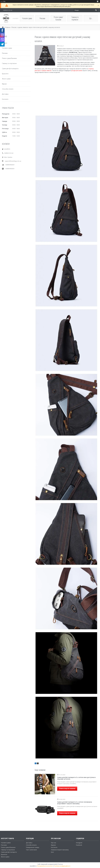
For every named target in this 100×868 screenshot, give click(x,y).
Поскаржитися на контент (45, 866)
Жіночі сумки (6, 79)
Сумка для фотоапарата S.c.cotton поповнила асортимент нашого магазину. (75, 803)
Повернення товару (33, 847)
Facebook (79, 845)
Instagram (79, 843)
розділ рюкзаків (77, 71)
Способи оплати (8, 89)
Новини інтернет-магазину (60, 850)
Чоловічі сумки (27, 18)
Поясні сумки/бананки (58, 18)
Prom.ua (60, 864)
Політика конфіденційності (62, 866)
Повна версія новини (67, 788)
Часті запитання (31, 850)
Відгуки (4, 84)
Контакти (5, 99)
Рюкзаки (42, 18)
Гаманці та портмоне (75, 18)
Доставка (5, 94)
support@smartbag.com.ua (13, 161)
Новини (7, 27)
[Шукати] (96, 10)
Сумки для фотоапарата (10, 69)
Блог (52, 852)
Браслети (5, 74)
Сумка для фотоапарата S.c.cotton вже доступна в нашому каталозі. (76, 778)
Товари (5, 43)
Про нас (54, 843)
